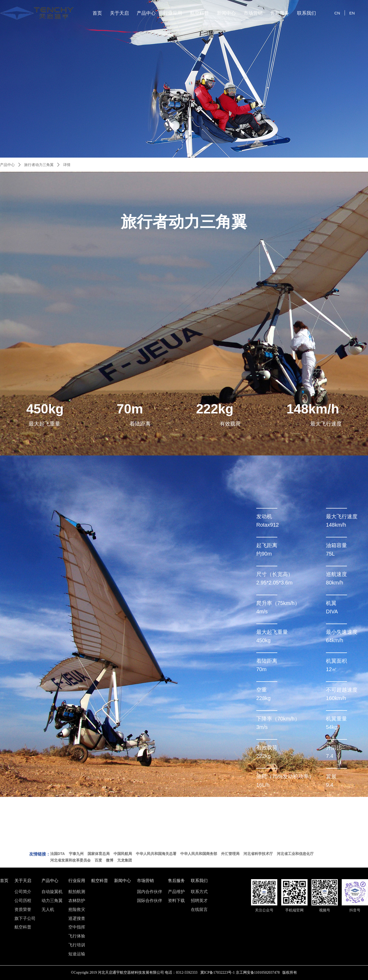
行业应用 (173, 13)
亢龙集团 (125, 860)
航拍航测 (77, 892)
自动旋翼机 (52, 892)
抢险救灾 (77, 910)
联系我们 (306, 13)
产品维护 (176, 892)
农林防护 (77, 901)
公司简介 (23, 892)
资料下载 (176, 901)
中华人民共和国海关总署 (156, 854)
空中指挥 (77, 927)
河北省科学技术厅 (258, 854)
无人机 (48, 910)
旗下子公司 (25, 919)
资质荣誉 (23, 910)
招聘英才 (199, 901)
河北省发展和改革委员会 (70, 860)
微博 (110, 860)
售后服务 (280, 13)
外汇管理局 (230, 854)
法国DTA (58, 854)
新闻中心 (226, 13)
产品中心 (146, 13)
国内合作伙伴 (150, 892)
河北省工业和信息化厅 (295, 854)
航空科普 (200, 13)
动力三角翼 (52, 901)
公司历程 (23, 901)
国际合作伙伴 (150, 901)
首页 (97, 13)
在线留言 (199, 910)
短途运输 (77, 954)
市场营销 (253, 13)
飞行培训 (77, 945)
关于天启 (119, 13)
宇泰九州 (76, 854)
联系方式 (199, 892)
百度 (98, 860)
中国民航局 (123, 854)
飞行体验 (77, 936)
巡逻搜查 (77, 919)
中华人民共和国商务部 (199, 854)
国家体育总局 (99, 854)
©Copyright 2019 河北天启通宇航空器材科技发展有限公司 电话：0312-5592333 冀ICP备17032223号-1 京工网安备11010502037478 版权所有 (184, 973)
